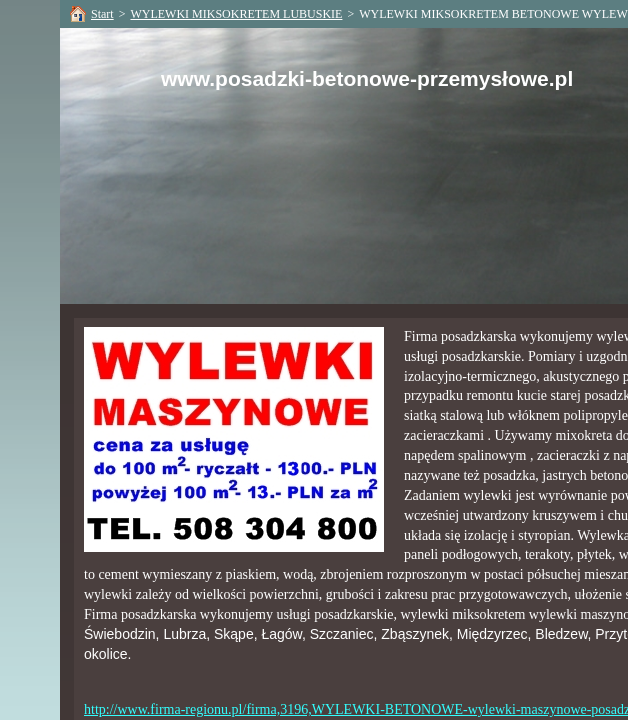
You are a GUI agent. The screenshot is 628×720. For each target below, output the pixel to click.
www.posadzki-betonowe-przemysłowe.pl (367, 78)
